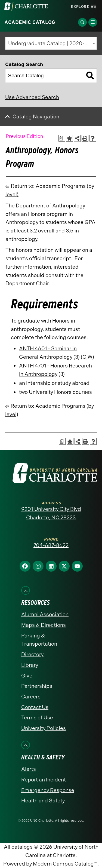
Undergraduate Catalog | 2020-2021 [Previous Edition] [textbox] (52, 43)
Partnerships (37, 686)
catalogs (22, 847)
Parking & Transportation (39, 640)
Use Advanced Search (32, 97)
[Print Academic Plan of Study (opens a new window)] (62, 138)
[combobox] (51, 43)
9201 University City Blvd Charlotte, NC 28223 (51, 513)
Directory (32, 654)
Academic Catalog (30, 22)
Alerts (29, 769)
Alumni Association (45, 614)
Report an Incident (44, 780)
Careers (31, 697)
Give (27, 676)
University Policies (44, 728)
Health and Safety (43, 801)
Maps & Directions (44, 625)
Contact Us (35, 707)
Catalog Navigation (36, 117)
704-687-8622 (51, 545)
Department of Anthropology (50, 206)
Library (30, 665)
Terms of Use (37, 718)
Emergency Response (48, 790)
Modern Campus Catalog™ (65, 864)
